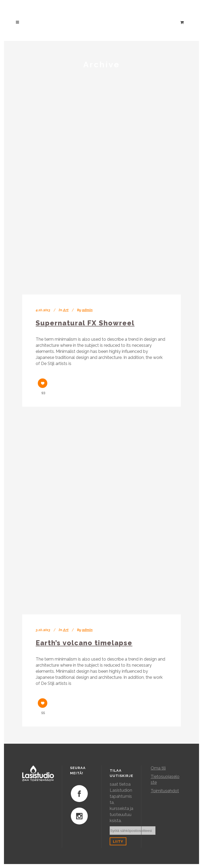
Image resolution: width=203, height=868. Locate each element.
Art (66, 310)
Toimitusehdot (165, 791)
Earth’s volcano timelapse (84, 643)
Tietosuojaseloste (165, 779)
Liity (118, 841)
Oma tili (158, 768)
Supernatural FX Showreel (85, 323)
